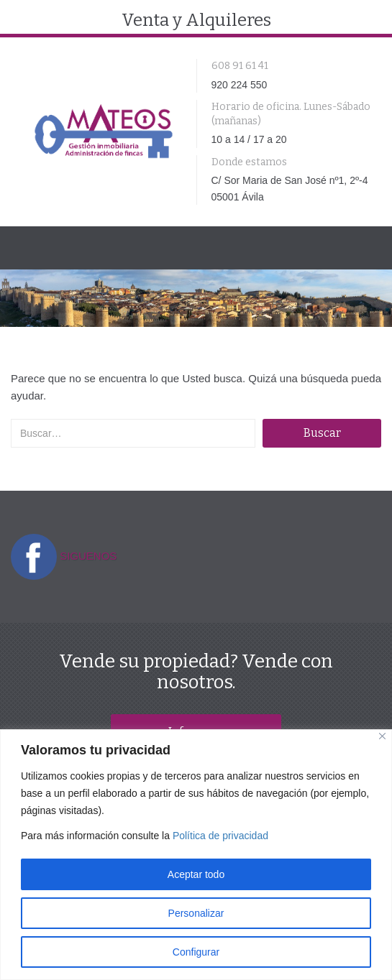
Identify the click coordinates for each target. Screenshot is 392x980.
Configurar (196, 952)
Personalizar (196, 913)
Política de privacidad (220, 836)
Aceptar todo (196, 874)
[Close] (382, 736)
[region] (196, 855)
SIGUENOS (88, 556)
